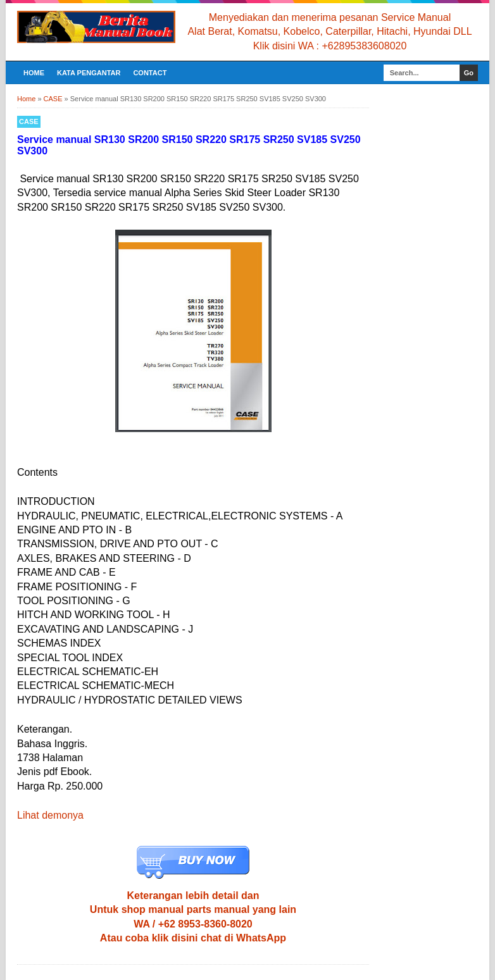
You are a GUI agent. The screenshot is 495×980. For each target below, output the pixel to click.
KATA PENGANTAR (89, 73)
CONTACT (150, 73)
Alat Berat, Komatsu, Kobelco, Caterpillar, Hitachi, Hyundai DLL (329, 31)
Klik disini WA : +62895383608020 (330, 46)
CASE (29, 121)
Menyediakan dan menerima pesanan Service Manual (330, 17)
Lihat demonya (50, 815)
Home (34, 73)
